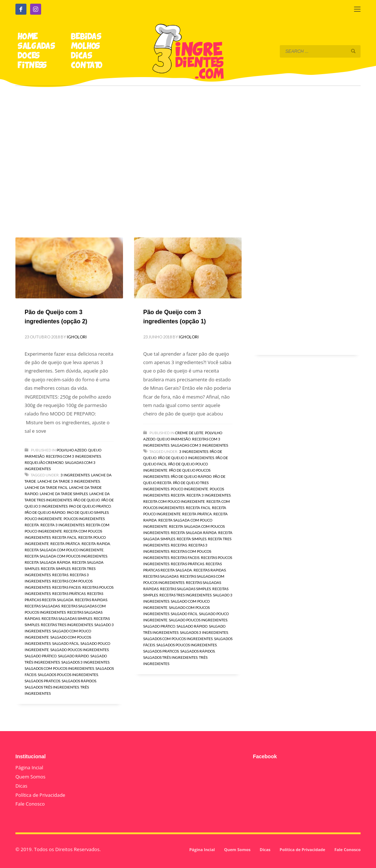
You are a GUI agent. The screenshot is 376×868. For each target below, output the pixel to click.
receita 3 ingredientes (62, 525)
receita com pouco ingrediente (174, 501)
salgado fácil (66, 643)
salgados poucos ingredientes (68, 675)
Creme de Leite (189, 433)
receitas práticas (69, 593)
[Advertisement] (188, 151)
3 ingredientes (75, 475)
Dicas (21, 786)
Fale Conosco (30, 804)
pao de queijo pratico (90, 506)
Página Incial (29, 767)
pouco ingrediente (43, 519)
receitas (60, 575)
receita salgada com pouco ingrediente (64, 550)
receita (32, 525)
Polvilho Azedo (72, 450)
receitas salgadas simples (67, 618)
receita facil (64, 537)
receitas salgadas (42, 606)
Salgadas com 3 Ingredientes (199, 445)
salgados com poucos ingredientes (59, 668)
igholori (77, 337)
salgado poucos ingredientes (79, 650)
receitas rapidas (91, 600)
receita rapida (96, 544)
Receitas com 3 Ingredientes (73, 456)
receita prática (65, 544)
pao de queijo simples (88, 512)
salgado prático (41, 656)
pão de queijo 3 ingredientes (186, 458)
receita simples (56, 569)
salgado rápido (73, 656)
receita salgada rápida (48, 562)
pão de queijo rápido (45, 512)
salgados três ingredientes (52, 687)
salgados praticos (42, 681)
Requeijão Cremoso (44, 462)
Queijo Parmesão (174, 439)
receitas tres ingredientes (67, 625)
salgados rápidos (79, 681)
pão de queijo (87, 500)
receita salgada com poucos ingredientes (66, 556)
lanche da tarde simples (64, 494)
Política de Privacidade (40, 795)
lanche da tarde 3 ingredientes (69, 481)
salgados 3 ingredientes (85, 662)
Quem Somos (30, 777)
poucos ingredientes (84, 519)
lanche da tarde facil (46, 487)
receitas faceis (66, 587)
